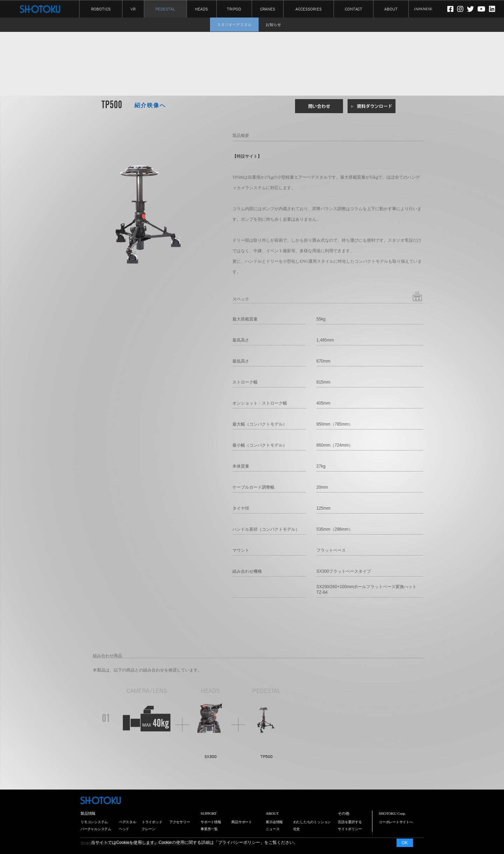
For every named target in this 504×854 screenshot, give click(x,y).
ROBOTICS (101, 9)
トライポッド (152, 822)
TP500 (267, 757)
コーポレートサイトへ (396, 822)
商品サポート (242, 822)
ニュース (272, 829)
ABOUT (391, 9)
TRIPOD (234, 9)
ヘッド (124, 829)
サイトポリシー (350, 829)
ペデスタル (128, 822)
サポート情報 (211, 822)
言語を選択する (350, 822)
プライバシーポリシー (239, 842)
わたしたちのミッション (312, 822)
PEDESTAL (165, 9)
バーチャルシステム (96, 829)
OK (405, 843)
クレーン (149, 829)
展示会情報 (274, 822)
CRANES (268, 9)
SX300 (211, 757)
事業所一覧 (209, 829)
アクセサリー (180, 822)
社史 (297, 829)
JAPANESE (423, 9)
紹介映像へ (150, 105)
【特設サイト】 (247, 156)
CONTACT (353, 9)
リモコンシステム (94, 822)
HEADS (201, 9)
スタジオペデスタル (234, 25)
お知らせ (273, 25)
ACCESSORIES (309, 9)
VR (133, 9)
